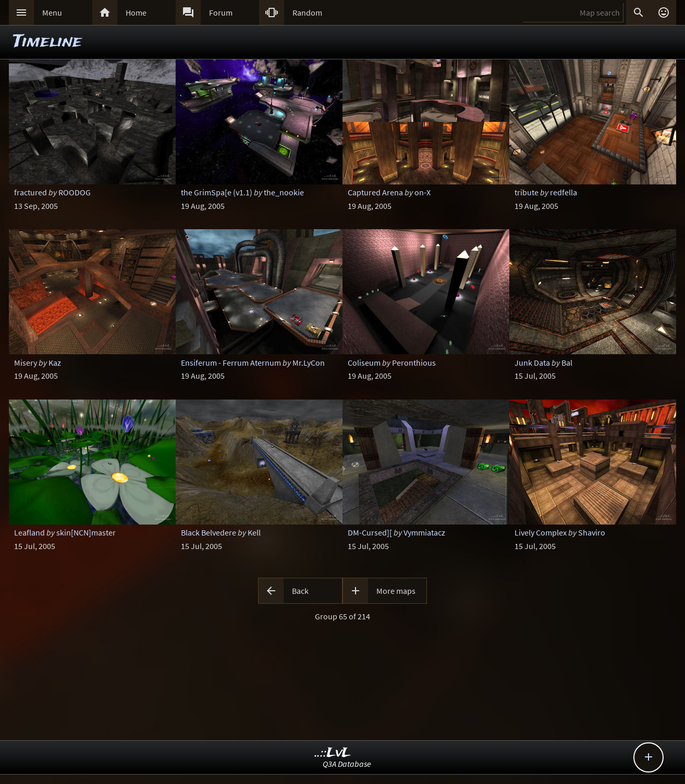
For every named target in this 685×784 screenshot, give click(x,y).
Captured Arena (375, 192)
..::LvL (333, 753)
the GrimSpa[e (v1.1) (217, 192)
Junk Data (532, 363)
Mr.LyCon (309, 363)
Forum (221, 13)
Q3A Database (347, 764)
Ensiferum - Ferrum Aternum (231, 363)
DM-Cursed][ (370, 532)
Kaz (55, 363)
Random (307, 13)
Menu (52, 13)
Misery (26, 363)
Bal (567, 363)
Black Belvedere (209, 532)
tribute (527, 192)
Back (300, 591)
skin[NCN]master (86, 532)
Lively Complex (541, 532)
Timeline (47, 42)
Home (136, 13)
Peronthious (414, 363)
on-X (423, 192)
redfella (564, 192)
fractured (30, 192)
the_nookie (284, 192)
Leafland (29, 532)
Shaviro (592, 532)
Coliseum (364, 363)
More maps (396, 591)
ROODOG (75, 192)
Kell (254, 532)
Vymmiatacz (424, 532)
